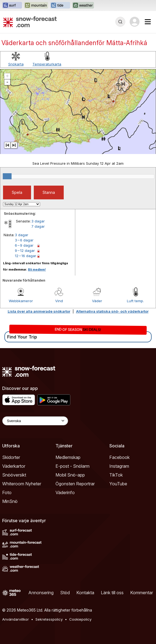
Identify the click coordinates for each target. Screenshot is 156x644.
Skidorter (11, 457)
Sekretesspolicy (49, 619)
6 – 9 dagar (24, 245)
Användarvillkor (16, 619)
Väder (97, 301)
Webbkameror (21, 301)
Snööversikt (14, 475)
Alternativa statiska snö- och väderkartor (112, 311)
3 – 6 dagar (24, 240)
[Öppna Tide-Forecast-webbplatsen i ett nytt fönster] (60, 5)
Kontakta (85, 593)
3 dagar (38, 221)
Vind (59, 301)
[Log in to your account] (135, 22)
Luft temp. (135, 301)
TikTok (116, 475)
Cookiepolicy (80, 619)
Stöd (65, 593)
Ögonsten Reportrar (75, 484)
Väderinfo (65, 492)
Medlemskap (68, 457)
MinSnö (10, 501)
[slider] (7, 176)
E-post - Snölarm (73, 466)
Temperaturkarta (47, 64)
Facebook (119, 457)
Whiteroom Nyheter (22, 484)
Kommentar (142, 593)
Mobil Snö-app (70, 475)
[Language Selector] (35, 421)
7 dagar (38, 226)
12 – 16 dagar (26, 256)
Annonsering (41, 593)
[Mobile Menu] (148, 22)
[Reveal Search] (120, 22)
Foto (7, 492)
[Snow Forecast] (30, 22)
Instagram (119, 466)
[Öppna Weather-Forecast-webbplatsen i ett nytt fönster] (83, 5)
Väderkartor (14, 466)
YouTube (118, 484)
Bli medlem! (37, 269)
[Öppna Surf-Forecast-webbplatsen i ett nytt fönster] (12, 5)
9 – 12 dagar (25, 251)
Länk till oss (112, 593)
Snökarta (16, 64)
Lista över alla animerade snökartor (39, 311)
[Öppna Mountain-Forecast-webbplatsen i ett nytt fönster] (36, 5)
